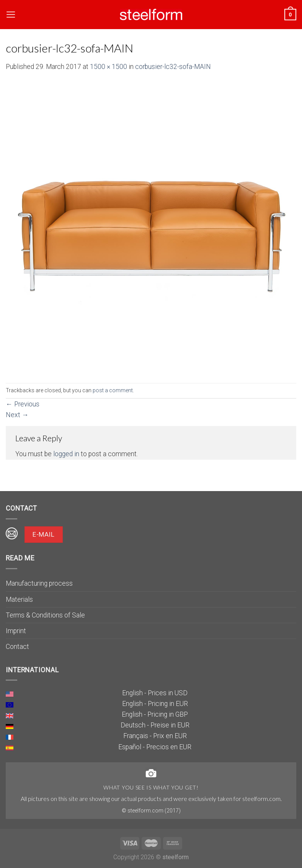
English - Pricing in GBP (155, 714)
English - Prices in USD (155, 693)
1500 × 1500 (109, 67)
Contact (17, 647)
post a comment (113, 390)
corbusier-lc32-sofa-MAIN (173, 67)
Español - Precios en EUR (155, 747)
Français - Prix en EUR (155, 736)
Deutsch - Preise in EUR (155, 725)
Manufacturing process (39, 583)
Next (17, 415)
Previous (23, 404)
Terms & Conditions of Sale (45, 615)
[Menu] (11, 15)
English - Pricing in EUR (155, 704)
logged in (66, 454)
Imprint (16, 631)
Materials (19, 599)
